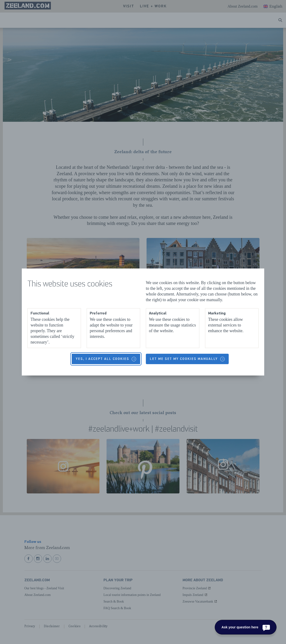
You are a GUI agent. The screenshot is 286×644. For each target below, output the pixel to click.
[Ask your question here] (246, 627)
